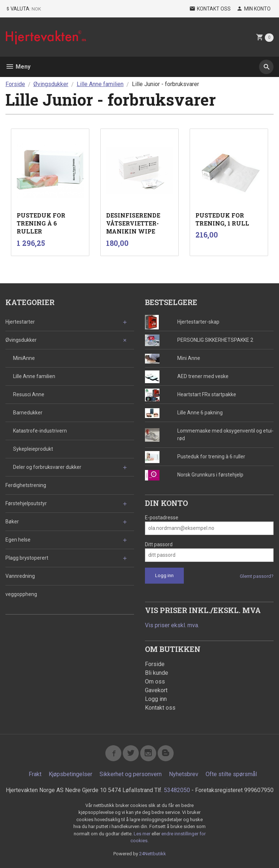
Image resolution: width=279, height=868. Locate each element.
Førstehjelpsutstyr (26, 503)
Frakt (35, 774)
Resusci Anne (29, 394)
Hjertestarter (20, 322)
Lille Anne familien (34, 376)
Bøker (12, 522)
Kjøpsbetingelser (70, 774)
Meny (18, 67)
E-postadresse (162, 518)
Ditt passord (159, 544)
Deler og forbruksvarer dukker (47, 467)
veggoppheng (21, 594)
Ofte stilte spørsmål (231, 774)
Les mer (143, 834)
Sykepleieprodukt (33, 449)
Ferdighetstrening (26, 485)
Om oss (155, 682)
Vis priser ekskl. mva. (172, 625)
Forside (15, 84)
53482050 (177, 790)
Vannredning (20, 576)
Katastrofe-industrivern (40, 431)
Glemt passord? (257, 576)
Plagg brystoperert (27, 558)
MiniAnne (24, 358)
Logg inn (156, 699)
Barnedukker (28, 413)
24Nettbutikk (153, 854)
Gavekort (156, 690)
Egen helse (18, 540)
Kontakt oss (160, 708)
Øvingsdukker (21, 340)
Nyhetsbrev (184, 774)
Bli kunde (157, 673)
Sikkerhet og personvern (131, 774)
